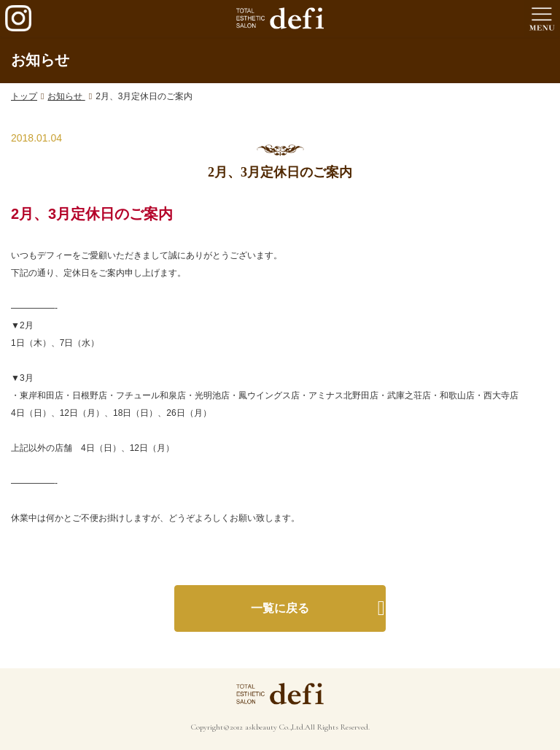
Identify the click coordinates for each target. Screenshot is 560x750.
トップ (24, 96)
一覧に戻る (280, 608)
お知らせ (66, 96)
